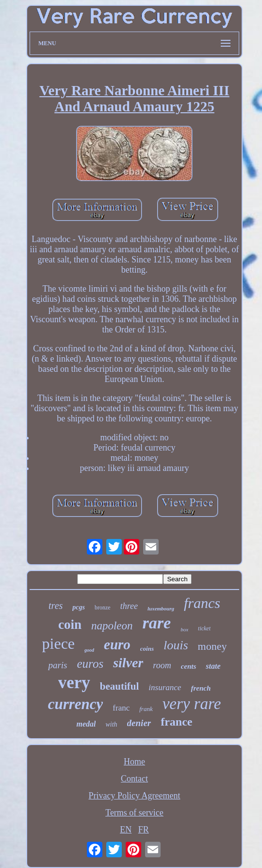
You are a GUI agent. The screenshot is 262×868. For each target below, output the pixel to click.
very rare (192, 704)
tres (56, 606)
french (201, 688)
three (129, 606)
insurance (165, 687)
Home (134, 762)
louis (176, 645)
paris (57, 665)
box (184, 629)
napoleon (112, 626)
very (74, 683)
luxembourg (161, 608)
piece (59, 643)
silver (128, 663)
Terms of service (134, 813)
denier (139, 723)
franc (121, 708)
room (162, 665)
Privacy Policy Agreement (135, 796)
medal (86, 724)
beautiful (120, 686)
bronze (103, 608)
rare (157, 623)
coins (147, 649)
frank (146, 709)
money (213, 646)
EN (126, 830)
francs (202, 603)
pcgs (79, 607)
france (176, 722)
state (213, 666)
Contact (134, 779)
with (111, 724)
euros (90, 664)
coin (70, 625)
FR (144, 830)
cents (189, 666)
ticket (204, 628)
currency (76, 704)
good (89, 650)
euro (117, 644)
